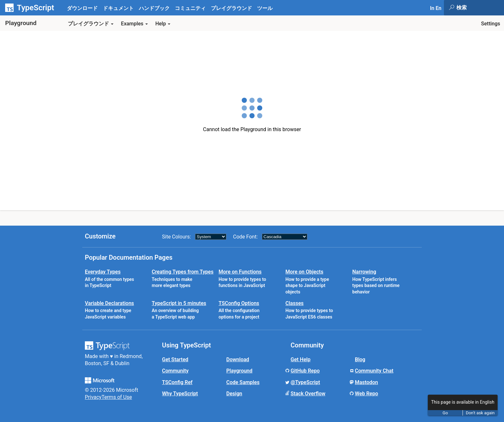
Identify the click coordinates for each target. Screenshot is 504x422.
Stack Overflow (308, 394)
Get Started (175, 359)
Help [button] (163, 24)
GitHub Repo (305, 371)
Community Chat (374, 371)
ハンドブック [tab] (154, 8)
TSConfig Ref (177, 382)
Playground (239, 371)
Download (238, 359)
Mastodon (366, 382)
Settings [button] (491, 24)
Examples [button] (134, 24)
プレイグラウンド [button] (91, 24)
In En (436, 8)
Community (175, 371)
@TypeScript (305, 382)
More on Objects (304, 272)
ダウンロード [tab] (82, 8)
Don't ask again (480, 413)
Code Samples (243, 382)
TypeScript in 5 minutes (179, 303)
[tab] (118, 8)
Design (234, 394)
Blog (360, 359)
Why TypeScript (180, 394)
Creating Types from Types (183, 272)
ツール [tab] (265, 8)
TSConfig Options (239, 303)
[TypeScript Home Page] (32, 8)
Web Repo (366, 394)
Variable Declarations (109, 303)
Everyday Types (103, 272)
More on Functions (240, 272)
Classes (295, 303)
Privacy (93, 397)
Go (445, 413)
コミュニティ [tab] (190, 8)
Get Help (301, 359)
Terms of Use (117, 397)
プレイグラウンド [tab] (231, 8)
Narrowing (364, 272)
